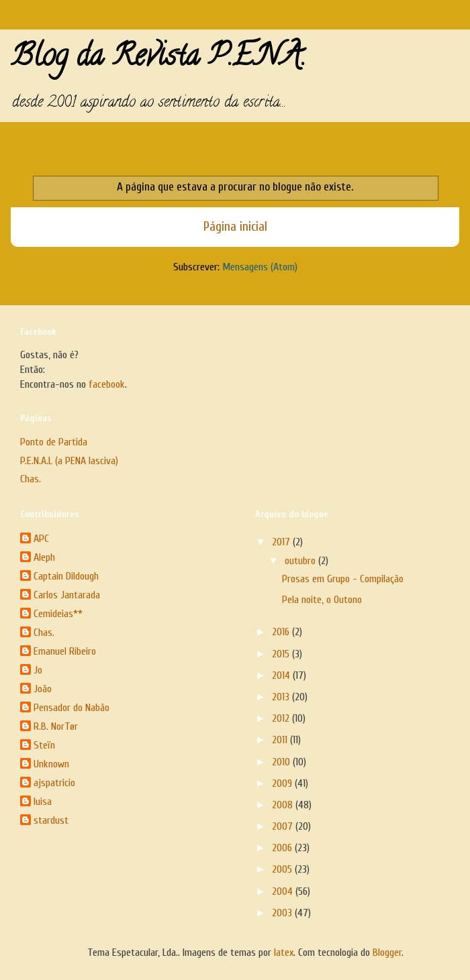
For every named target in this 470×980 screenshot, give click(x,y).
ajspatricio (54, 783)
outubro (301, 561)
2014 (282, 675)
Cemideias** (58, 614)
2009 (283, 783)
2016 (282, 632)
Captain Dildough (66, 576)
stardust (51, 820)
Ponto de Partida (54, 442)
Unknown (51, 764)
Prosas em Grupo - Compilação (343, 579)
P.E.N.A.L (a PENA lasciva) (69, 461)
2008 (284, 805)
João (43, 689)
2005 (283, 869)
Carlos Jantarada (67, 595)
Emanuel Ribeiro (65, 651)
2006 (283, 848)
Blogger (387, 952)
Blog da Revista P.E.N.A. (158, 59)
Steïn (44, 745)
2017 (282, 542)
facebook (107, 384)
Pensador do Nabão (72, 708)
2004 (284, 891)
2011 (281, 740)
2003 (283, 913)
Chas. (31, 479)
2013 (282, 697)
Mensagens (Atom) (260, 267)
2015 (282, 654)
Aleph (44, 557)
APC (41, 539)
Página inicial (235, 227)
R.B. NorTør (56, 726)
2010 (282, 762)
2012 (282, 718)
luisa (43, 802)
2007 (284, 826)
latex (284, 952)
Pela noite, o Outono (322, 600)
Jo (38, 670)
